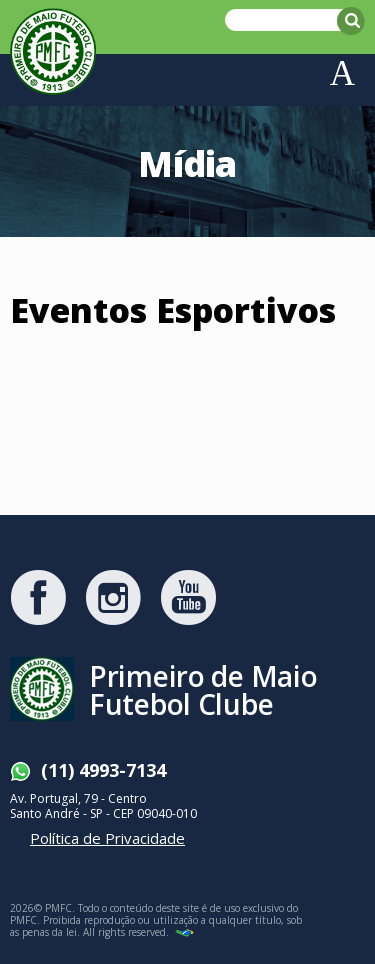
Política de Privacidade (107, 838)
